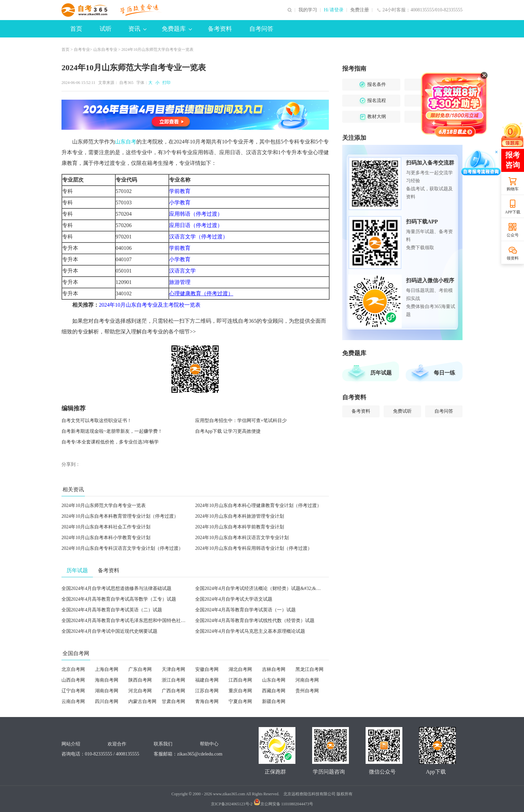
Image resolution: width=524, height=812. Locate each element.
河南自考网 (307, 680)
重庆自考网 (240, 691)
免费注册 (360, 10)
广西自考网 (173, 691)
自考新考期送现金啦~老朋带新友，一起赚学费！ (112, 431)
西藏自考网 (274, 691)
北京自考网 (73, 669)
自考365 (126, 83)
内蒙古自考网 (142, 701)
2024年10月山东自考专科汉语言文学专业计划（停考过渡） (122, 548)
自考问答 (261, 29)
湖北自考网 (240, 669)
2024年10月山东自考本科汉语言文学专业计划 (242, 538)
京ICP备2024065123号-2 (232, 804)
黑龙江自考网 (309, 669)
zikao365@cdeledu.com (200, 754)
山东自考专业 (105, 49)
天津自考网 (173, 669)
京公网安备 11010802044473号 (284, 804)
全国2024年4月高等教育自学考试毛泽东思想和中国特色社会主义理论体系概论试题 (147, 621)
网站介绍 (71, 744)
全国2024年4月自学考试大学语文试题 (234, 599)
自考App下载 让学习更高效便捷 (228, 431)
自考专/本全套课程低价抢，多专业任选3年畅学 (110, 442)
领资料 (513, 258)
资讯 (137, 29)
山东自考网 (274, 680)
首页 (76, 29)
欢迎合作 (117, 744)
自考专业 (82, 49)
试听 (106, 29)
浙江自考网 (173, 680)
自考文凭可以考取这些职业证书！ (97, 421)
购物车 (513, 189)
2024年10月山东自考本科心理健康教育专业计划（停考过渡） (258, 505)
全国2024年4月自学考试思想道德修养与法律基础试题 (116, 588)
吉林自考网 (274, 669)
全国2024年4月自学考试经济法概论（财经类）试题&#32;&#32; (260, 588)
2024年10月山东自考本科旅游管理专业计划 (240, 516)
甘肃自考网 (173, 701)
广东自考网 (140, 669)
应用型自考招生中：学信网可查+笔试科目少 (241, 421)
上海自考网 (107, 669)
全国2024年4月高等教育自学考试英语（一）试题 (245, 610)
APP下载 (513, 212)
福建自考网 (207, 680)
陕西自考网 (140, 680)
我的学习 (308, 10)
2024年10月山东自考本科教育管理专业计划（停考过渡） (120, 516)
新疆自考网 (274, 701)
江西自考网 (240, 680)
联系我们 (163, 744)
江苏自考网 (207, 691)
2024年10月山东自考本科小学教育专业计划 (106, 538)
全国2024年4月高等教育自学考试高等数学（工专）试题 (119, 599)
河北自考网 (140, 691)
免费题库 (177, 29)
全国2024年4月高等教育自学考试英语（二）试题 (112, 610)
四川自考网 (107, 701)
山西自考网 (73, 680)
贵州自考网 (307, 691)
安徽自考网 (207, 669)
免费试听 (402, 411)
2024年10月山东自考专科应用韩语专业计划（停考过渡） (254, 548)
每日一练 (444, 373)
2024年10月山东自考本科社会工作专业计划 (106, 527)
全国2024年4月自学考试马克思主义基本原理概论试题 (250, 631)
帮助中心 (209, 744)
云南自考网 (73, 701)
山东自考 (126, 142)
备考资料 (220, 29)
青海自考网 (207, 701)
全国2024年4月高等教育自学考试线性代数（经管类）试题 (255, 621)
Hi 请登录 (334, 10)
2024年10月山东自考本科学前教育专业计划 (240, 527)
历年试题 (381, 373)
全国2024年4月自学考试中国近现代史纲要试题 (109, 631)
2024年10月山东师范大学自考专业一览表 (104, 505)
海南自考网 (107, 680)
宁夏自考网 (240, 701)
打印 (165, 83)
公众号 (513, 235)
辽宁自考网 (73, 691)
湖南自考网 (107, 691)
